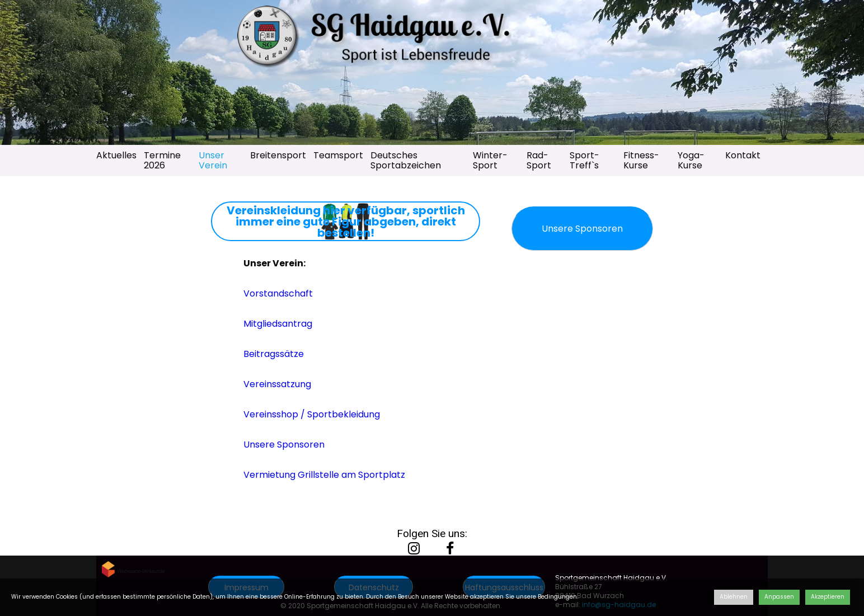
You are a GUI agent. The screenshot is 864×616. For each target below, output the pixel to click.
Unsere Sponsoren (284, 445)
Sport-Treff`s (584, 160)
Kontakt (743, 155)
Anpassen (779, 597)
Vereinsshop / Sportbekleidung (312, 414)
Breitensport (278, 155)
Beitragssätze (274, 354)
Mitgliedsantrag (278, 324)
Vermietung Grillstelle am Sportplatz (324, 475)
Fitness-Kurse (641, 160)
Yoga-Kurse (691, 160)
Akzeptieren (828, 597)
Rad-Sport (539, 160)
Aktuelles (116, 155)
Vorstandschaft (278, 293)
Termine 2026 (162, 160)
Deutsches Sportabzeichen (406, 160)
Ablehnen (734, 597)
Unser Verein (213, 160)
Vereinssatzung (277, 384)
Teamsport (338, 155)
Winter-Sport (490, 160)
